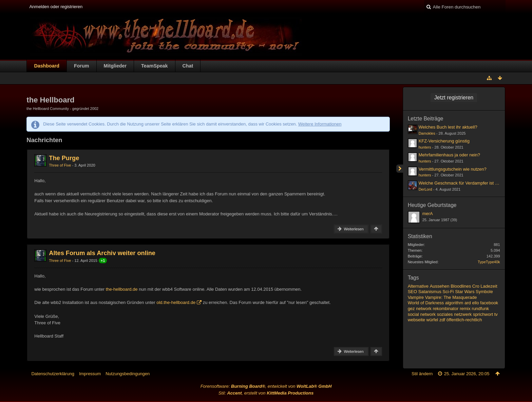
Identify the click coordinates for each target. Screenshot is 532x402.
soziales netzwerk (454, 314)
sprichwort (483, 314)
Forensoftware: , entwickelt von (266, 386)
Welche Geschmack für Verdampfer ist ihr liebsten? (469, 183)
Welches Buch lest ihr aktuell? (448, 127)
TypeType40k (489, 262)
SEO (412, 292)
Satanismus (430, 292)
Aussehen (440, 286)
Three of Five (60, 165)
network (424, 309)
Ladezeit (489, 286)
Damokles (427, 133)
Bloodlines (461, 286)
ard (468, 303)
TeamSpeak (154, 66)
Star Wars (465, 292)
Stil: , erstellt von (266, 393)
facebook (489, 303)
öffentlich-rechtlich (464, 320)
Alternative (418, 286)
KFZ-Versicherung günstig (444, 141)
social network (422, 314)
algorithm (454, 303)
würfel (432, 320)
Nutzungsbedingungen (128, 374)
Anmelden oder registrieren (56, 7)
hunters (425, 147)
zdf (442, 320)
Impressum (90, 374)
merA (428, 214)
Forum (81, 66)
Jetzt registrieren (454, 98)
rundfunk (480, 309)
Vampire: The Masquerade (451, 297)
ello (475, 303)
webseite (416, 320)
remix (465, 309)
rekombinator (445, 309)
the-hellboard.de (122, 289)
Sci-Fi (448, 292)
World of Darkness (426, 303)
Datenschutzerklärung (53, 374)
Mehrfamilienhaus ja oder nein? (449, 155)
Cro (476, 286)
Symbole (484, 292)
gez (411, 309)
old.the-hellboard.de (176, 302)
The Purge (64, 158)
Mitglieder (115, 66)
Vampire (416, 297)
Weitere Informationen (320, 124)
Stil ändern (422, 374)
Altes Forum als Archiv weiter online (102, 253)
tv (496, 314)
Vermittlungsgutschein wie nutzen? (453, 169)
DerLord (425, 189)
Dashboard (47, 66)
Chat (188, 66)
